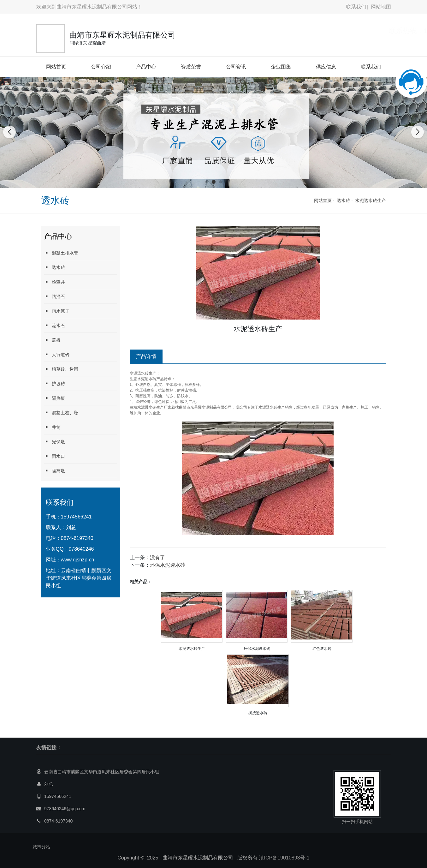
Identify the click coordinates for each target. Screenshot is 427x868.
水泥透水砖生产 (371, 201)
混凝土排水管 (61, 253)
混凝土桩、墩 (61, 413)
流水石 (55, 325)
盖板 (52, 340)
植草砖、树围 (61, 369)
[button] (207, 182)
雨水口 (55, 456)
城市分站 (41, 847)
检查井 (55, 282)
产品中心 (146, 67)
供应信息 (326, 67)
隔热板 (55, 398)
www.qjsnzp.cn (78, 560)
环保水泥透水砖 (168, 565)
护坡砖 (55, 383)
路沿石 (55, 296)
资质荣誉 (191, 67)
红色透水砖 (322, 649)
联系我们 (356, 7)
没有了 (157, 557)
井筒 (52, 427)
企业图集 (281, 67)
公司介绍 (101, 67)
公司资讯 (236, 67)
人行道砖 (57, 354)
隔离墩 (55, 471)
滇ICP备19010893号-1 (284, 858)
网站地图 (381, 7)
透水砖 (343, 201)
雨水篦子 (57, 311)
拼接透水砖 (258, 713)
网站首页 (56, 67)
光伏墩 (55, 442)
